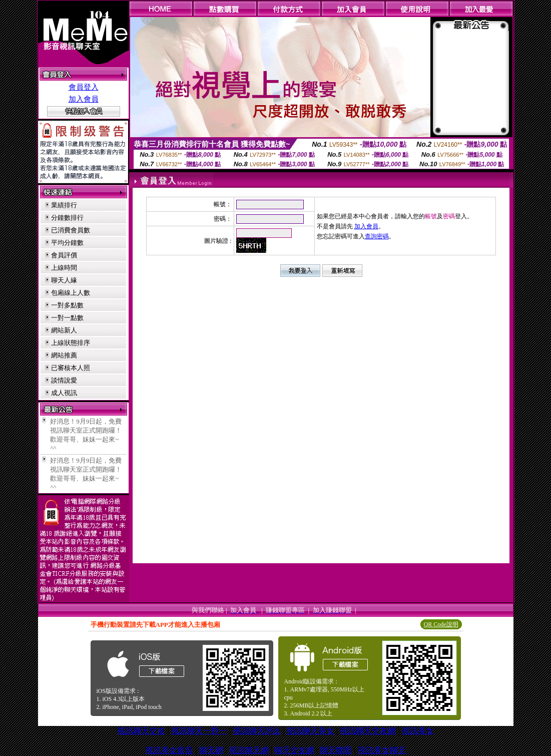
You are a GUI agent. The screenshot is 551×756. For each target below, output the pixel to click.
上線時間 (64, 268)
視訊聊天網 (249, 750)
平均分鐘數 (67, 243)
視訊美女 (418, 731)
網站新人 (64, 330)
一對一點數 (67, 318)
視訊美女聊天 (382, 750)
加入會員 (84, 99)
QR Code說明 (441, 624)
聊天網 (211, 750)
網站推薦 (64, 355)
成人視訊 (64, 393)
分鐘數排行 (67, 218)
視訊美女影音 (169, 750)
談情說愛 (64, 380)
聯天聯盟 (336, 750)
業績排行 (64, 205)
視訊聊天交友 (141, 731)
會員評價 (64, 255)
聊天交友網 (294, 750)
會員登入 (84, 87)
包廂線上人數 (71, 293)
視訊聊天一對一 (199, 731)
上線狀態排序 (71, 343)
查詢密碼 (377, 236)
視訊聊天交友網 (368, 731)
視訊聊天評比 (257, 731)
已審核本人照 (71, 368)
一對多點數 (67, 305)
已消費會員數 (71, 230)
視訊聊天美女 (310, 731)
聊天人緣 (64, 280)
